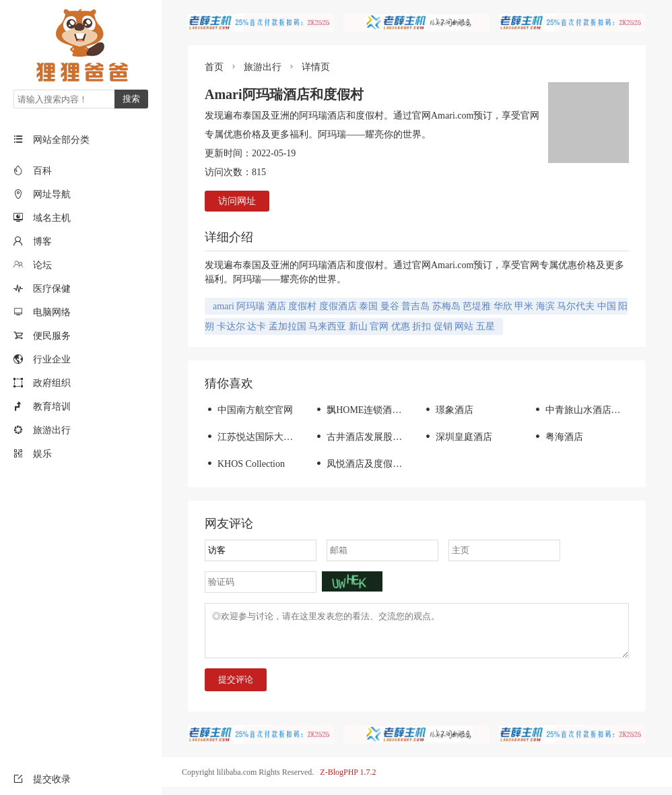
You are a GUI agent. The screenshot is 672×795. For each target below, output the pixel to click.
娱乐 (42, 454)
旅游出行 (52, 430)
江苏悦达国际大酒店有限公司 (272, 437)
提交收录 (42, 779)
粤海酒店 (558, 437)
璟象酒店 (448, 410)
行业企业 (52, 359)
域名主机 (52, 218)
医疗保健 (52, 289)
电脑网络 (52, 312)
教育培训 (52, 407)
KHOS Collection (245, 464)
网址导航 (52, 194)
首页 (214, 67)
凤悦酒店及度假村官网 (367, 464)
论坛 (42, 265)
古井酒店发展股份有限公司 (377, 437)
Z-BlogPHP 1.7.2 (348, 780)
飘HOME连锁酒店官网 (367, 410)
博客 (42, 242)
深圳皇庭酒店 (458, 437)
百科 (42, 171)
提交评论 (236, 688)
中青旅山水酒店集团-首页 (593, 410)
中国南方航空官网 (249, 410)
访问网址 (237, 201)
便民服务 (52, 336)
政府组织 (52, 383)
